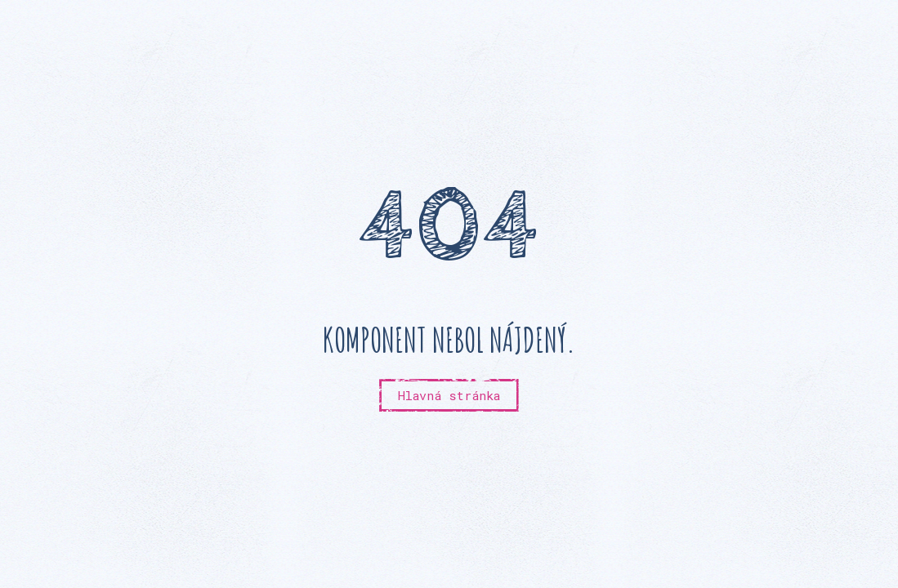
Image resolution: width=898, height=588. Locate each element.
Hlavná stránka (449, 395)
